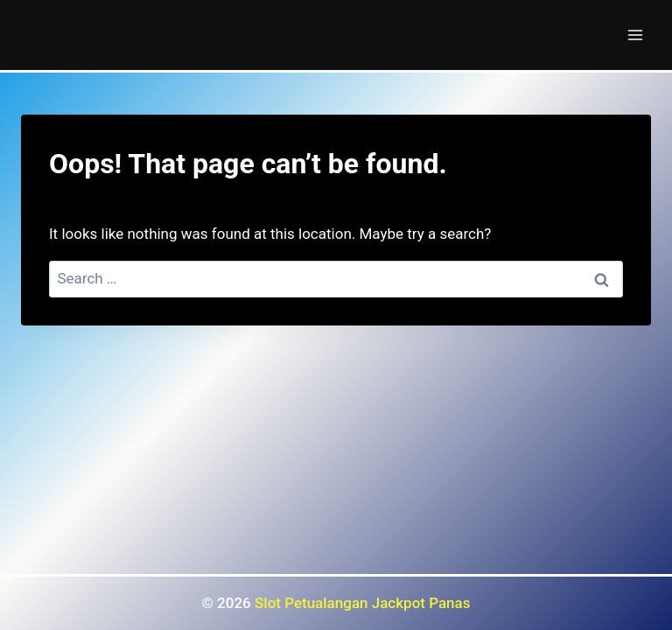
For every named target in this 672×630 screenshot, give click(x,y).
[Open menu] (635, 35)
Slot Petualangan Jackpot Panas (362, 603)
